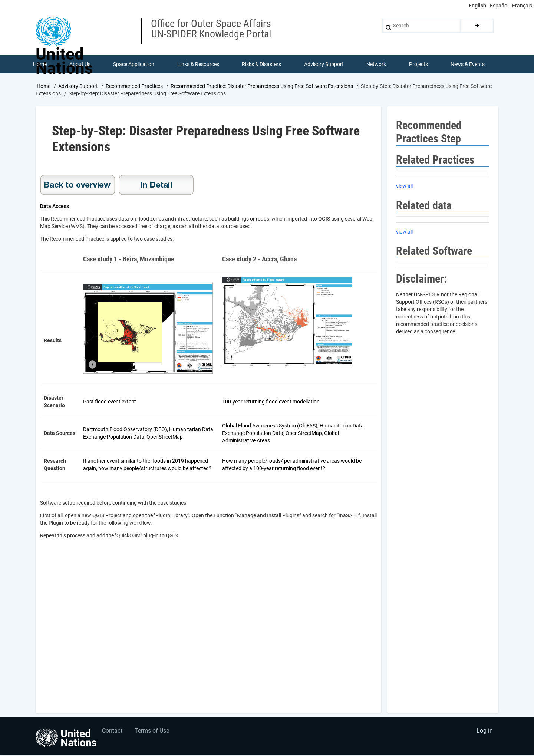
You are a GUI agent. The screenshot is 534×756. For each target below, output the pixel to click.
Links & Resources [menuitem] (198, 65)
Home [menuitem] (40, 65)
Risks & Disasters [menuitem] (262, 65)
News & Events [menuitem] (468, 65)
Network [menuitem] (377, 65)
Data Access (55, 207)
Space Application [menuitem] (134, 65)
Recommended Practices (134, 86)
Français (522, 6)
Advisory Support (78, 86)
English (477, 6)
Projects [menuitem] (418, 65)
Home (44, 86)
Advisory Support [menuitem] (324, 65)
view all (404, 186)
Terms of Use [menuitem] (153, 732)
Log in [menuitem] (484, 732)
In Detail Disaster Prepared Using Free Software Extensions (156, 186)
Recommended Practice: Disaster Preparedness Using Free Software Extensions (262, 86)
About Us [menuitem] (80, 65)
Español (499, 6)
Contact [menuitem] (113, 732)
